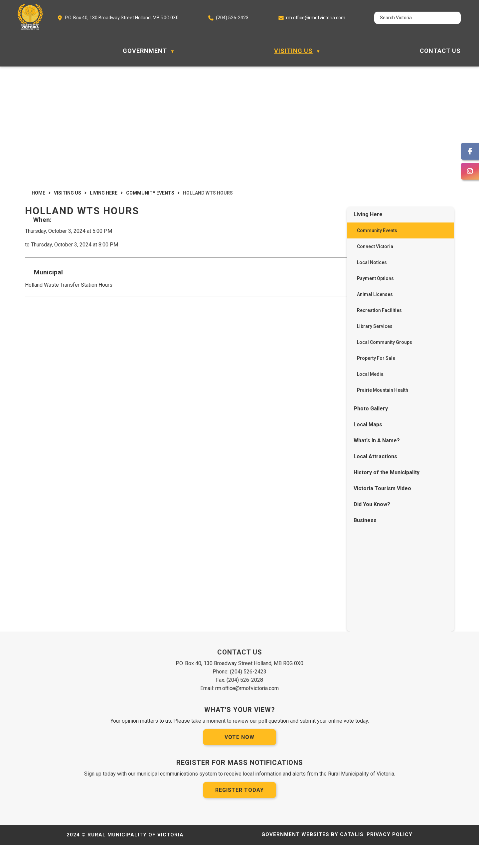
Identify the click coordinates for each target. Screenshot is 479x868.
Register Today (239, 813)
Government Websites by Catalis (313, 858)
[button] (450, 18)
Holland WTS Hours (208, 193)
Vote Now (239, 760)
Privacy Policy (390, 858)
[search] (411, 18)
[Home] (22, 51)
